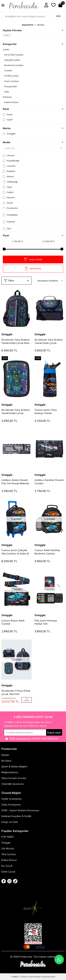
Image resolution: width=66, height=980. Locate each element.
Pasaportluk (10, 86)
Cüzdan (8, 70)
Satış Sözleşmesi (11, 805)
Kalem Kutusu (11, 102)
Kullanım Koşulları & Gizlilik (16, 816)
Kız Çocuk (7, 866)
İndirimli (9, 222)
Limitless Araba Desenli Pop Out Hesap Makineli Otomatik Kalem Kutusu (15, 482)
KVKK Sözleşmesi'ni (20, 738)
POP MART (8, 837)
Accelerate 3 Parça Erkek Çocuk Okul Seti (16, 692)
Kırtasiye (7, 97)
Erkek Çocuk (8, 872)
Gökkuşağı (10, 182)
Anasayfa (27, 25)
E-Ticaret (22, 977)
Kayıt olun (54, 732)
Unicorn (9, 155)
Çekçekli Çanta (12, 60)
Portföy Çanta (11, 76)
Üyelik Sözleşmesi (12, 799)
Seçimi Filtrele (33, 259)
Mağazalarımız (10, 772)
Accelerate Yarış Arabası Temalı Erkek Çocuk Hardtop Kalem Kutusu (16, 412)
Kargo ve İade (10, 822)
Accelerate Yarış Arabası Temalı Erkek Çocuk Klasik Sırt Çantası (16, 341)
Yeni (7, 229)
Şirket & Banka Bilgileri (14, 766)
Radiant (9, 171)
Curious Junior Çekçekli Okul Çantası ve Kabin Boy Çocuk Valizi (16, 552)
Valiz (7, 92)
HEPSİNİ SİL (33, 269)
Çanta (6, 49)
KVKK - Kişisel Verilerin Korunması (20, 810)
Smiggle (9, 134)
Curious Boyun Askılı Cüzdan (13, 622)
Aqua (8, 114)
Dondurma (10, 208)
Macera (9, 198)
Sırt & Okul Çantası (14, 55)
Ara (58, 16)
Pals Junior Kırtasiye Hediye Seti (46, 622)
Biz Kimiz (6, 761)
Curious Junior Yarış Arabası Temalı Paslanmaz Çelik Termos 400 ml (48, 412)
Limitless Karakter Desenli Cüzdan (49, 482)
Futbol (8, 192)
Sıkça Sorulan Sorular (14, 778)
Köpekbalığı (11, 161)
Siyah (8, 120)
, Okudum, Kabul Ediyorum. (32, 739)
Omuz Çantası (12, 81)
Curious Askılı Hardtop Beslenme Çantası (47, 552)
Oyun (7, 187)
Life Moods (8, 848)
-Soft (14, 977)
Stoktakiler (10, 215)
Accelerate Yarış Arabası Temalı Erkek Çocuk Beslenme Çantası (49, 341)
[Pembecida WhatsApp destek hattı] (59, 959)
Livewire (9, 166)
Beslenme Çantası (14, 65)
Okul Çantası (9, 854)
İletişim (5, 755)
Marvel (8, 176)
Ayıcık (8, 203)
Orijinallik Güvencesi (13, 784)
